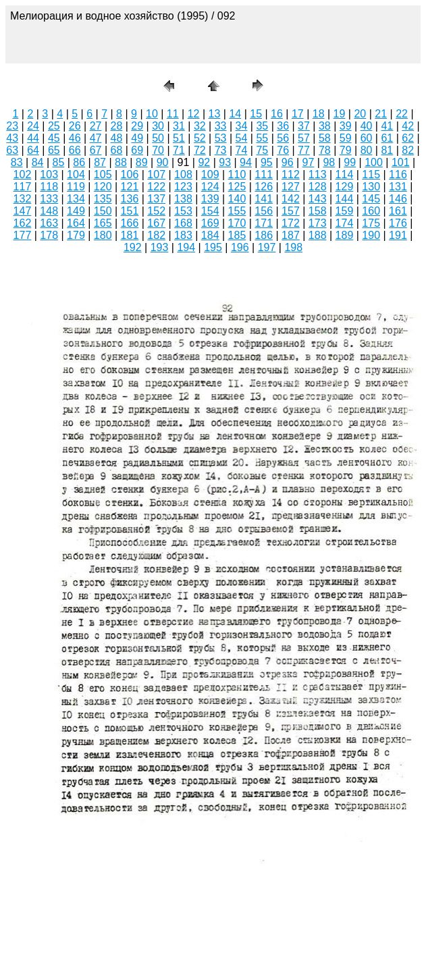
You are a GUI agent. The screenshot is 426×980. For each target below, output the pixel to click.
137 (156, 199)
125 (237, 187)
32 (200, 126)
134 (76, 199)
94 (246, 162)
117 (23, 187)
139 (210, 199)
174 (345, 223)
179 (76, 235)
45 (54, 138)
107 (156, 174)
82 (408, 150)
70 (158, 150)
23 (12, 126)
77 (304, 150)
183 (183, 235)
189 (345, 235)
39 (346, 126)
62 (408, 138)
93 (225, 162)
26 (75, 126)
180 (103, 235)
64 (33, 150)
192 (133, 247)
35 (262, 126)
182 (156, 235)
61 (387, 138)
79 (346, 150)
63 (12, 150)
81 (387, 150)
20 (360, 114)
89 (142, 162)
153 (183, 211)
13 (215, 114)
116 (398, 174)
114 (345, 174)
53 (221, 138)
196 (240, 247)
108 (183, 174)
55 (262, 138)
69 (137, 150)
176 (398, 223)
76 (283, 150)
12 (194, 114)
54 (242, 138)
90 (163, 162)
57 (304, 138)
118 (49, 187)
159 (345, 211)
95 (267, 162)
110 (237, 174)
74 (242, 150)
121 (130, 187)
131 (398, 187)
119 (76, 187)
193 (160, 247)
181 (130, 235)
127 (291, 187)
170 (237, 223)
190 (371, 235)
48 (117, 138)
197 (267, 247)
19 (340, 114)
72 (200, 150)
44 (33, 138)
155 (237, 211)
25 (54, 126)
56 (283, 138)
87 (100, 162)
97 (309, 162)
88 (121, 162)
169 (210, 223)
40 (367, 126)
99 (350, 162)
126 (264, 187)
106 (130, 174)
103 (49, 174)
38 (325, 126)
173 (318, 223)
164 (76, 223)
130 (371, 187)
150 (103, 211)
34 (242, 126)
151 (130, 211)
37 (304, 126)
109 (210, 174)
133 (49, 199)
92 (204, 162)
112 (291, 174)
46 (75, 138)
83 (17, 162)
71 (179, 150)
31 (179, 126)
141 (264, 199)
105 (103, 174)
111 (264, 174)
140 (237, 199)
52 (200, 138)
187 (291, 235)
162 (23, 223)
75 (262, 150)
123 (183, 187)
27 (96, 126)
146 (398, 199)
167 (156, 223)
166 (130, 223)
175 (371, 223)
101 (401, 162)
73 (221, 150)
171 (264, 223)
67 (96, 150)
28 (117, 126)
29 (137, 126)
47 (96, 138)
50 (158, 138)
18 (319, 114)
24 (33, 126)
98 (329, 162)
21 (381, 114)
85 (58, 162)
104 (76, 174)
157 (291, 211)
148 (49, 211)
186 (264, 235)
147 (23, 211)
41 (387, 126)
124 (210, 187)
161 (398, 211)
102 (23, 174)
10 (152, 114)
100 (374, 162)
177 (23, 235)
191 (398, 235)
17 (298, 114)
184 (210, 235)
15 (256, 114)
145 (371, 199)
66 (75, 150)
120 (103, 187)
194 (186, 247)
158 (318, 211)
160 (371, 211)
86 (79, 162)
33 (221, 126)
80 (367, 150)
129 (345, 187)
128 (318, 187)
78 (325, 150)
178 (49, 235)
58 (325, 138)
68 (117, 150)
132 (23, 199)
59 (346, 138)
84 (38, 162)
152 (156, 211)
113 (318, 174)
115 (371, 174)
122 (156, 187)
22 (402, 114)
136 (130, 199)
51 (179, 138)
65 (54, 150)
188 (318, 235)
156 (264, 211)
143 (318, 199)
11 (173, 114)
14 (235, 114)
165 (103, 223)
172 (291, 223)
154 (210, 211)
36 (283, 126)
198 (293, 247)
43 (12, 138)
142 (291, 199)
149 (76, 211)
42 (408, 126)
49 (137, 138)
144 (345, 199)
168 (183, 223)
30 (158, 126)
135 (103, 199)
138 (183, 199)
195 (213, 247)
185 (237, 235)
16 (277, 114)
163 (49, 223)
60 (367, 138)
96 (288, 162)
